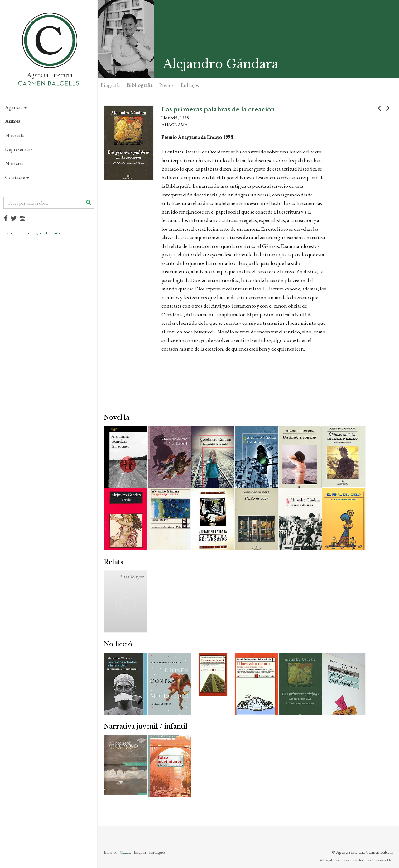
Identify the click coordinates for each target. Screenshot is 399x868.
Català (24, 233)
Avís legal (325, 860)
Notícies (14, 163)
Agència (16, 107)
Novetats (15, 135)
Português (53, 233)
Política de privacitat (350, 860)
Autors (13, 121)
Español (11, 233)
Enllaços (190, 85)
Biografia (110, 85)
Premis (166, 85)
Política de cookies (380, 860)
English (37, 233)
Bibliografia (140, 85)
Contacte (17, 177)
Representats (19, 149)
